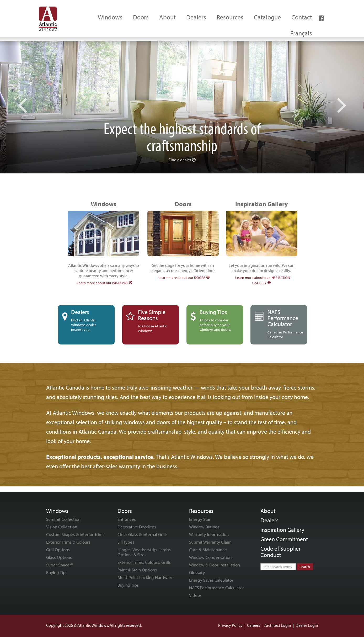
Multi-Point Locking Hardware (146, 577)
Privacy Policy (230, 625)
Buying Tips (57, 572)
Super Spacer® (60, 565)
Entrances (127, 519)
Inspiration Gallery (282, 530)
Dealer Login (307, 625)
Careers (253, 625)
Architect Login (278, 625)
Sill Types (126, 542)
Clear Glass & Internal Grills (143, 534)
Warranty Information (209, 534)
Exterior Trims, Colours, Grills (144, 562)
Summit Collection (63, 519)
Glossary (197, 572)
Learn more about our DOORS (184, 278)
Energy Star (200, 519)
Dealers (269, 520)
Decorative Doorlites (137, 527)
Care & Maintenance (208, 550)
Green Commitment (284, 539)
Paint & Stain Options (137, 570)
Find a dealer (182, 160)
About (268, 511)
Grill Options (58, 550)
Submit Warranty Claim (210, 542)
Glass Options (59, 557)
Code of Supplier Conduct (280, 552)
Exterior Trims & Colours (68, 542)
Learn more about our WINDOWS (105, 283)
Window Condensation (210, 557)
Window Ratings (204, 527)
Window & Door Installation (215, 565)
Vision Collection (62, 527)
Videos (195, 595)
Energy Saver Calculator (211, 580)
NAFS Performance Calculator (217, 588)
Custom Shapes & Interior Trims (75, 534)
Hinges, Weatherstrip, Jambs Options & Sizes (144, 552)
